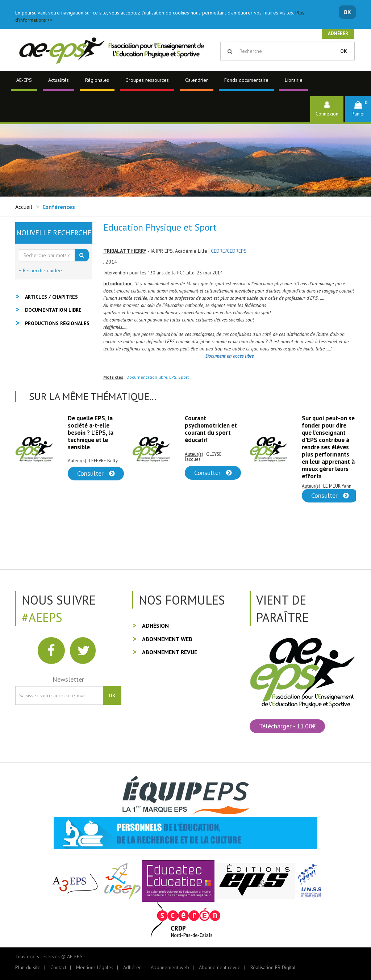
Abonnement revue (170, 652)
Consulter (96, 473)
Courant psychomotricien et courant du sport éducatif (211, 429)
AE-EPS (24, 80)
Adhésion (155, 626)
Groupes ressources (147, 80)
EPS (173, 377)
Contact (58, 967)
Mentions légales (95, 967)
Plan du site (28, 967)
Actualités (59, 80)
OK (347, 12)
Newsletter (68, 679)
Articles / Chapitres (51, 297)
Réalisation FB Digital (273, 967)
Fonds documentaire (246, 80)
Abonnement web (167, 639)
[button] (358, 109)
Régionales (97, 80)
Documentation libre (147, 377)
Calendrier (197, 80)
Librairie (294, 80)
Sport (184, 377)
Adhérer (338, 33)
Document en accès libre (230, 356)
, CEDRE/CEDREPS (228, 251)
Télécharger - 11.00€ (287, 726)
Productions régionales (57, 323)
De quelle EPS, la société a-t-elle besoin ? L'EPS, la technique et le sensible (91, 433)
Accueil (24, 207)
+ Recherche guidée (40, 270)
